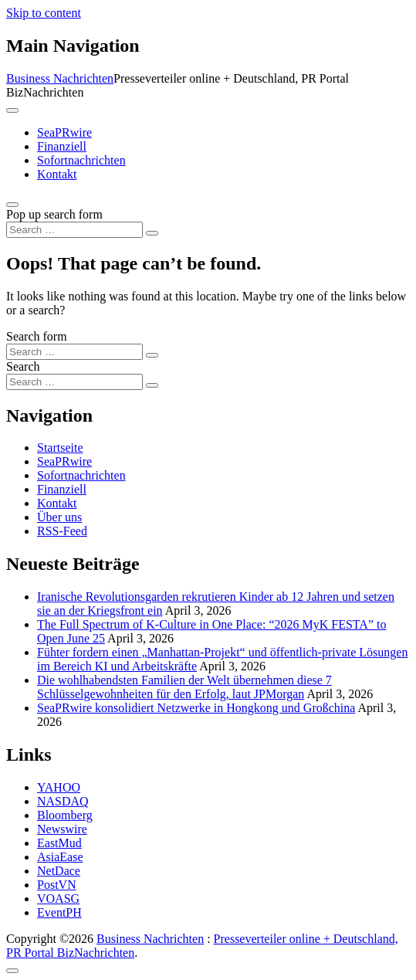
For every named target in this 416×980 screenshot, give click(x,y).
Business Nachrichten (60, 78)
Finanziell (62, 146)
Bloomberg (65, 815)
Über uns (59, 517)
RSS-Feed (62, 531)
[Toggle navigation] (12, 110)
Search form (37, 336)
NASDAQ (63, 801)
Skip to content (44, 13)
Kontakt (57, 174)
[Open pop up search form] (12, 205)
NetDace (59, 871)
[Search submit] (152, 233)
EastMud (59, 843)
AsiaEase (60, 857)
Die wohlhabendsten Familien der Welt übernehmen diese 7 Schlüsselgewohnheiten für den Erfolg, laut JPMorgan (184, 687)
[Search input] (74, 230)
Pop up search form (54, 214)
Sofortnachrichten (81, 160)
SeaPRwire (64, 132)
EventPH (59, 912)
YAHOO (59, 787)
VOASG (58, 899)
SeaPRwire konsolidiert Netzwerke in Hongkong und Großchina (196, 708)
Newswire (62, 829)
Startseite (60, 448)
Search (23, 366)
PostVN (57, 885)
